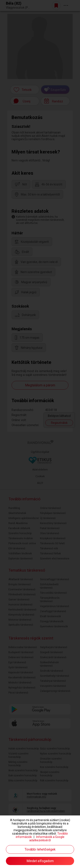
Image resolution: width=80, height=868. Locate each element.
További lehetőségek (40, 849)
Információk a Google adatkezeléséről (47, 839)
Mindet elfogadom (40, 861)
